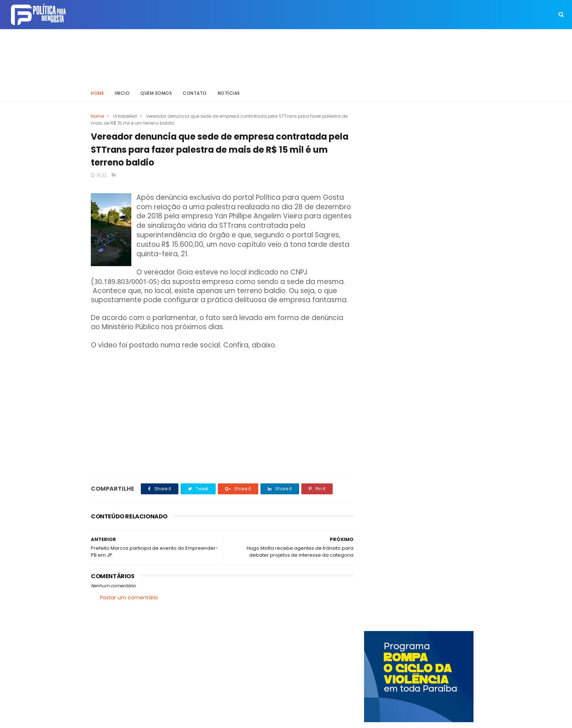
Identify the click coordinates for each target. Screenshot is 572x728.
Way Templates (189, 719)
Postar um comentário (129, 597)
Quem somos (156, 93)
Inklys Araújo (261, 719)
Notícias (229, 93)
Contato (195, 93)
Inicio (122, 93)
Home (97, 93)
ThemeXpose (132, 719)
